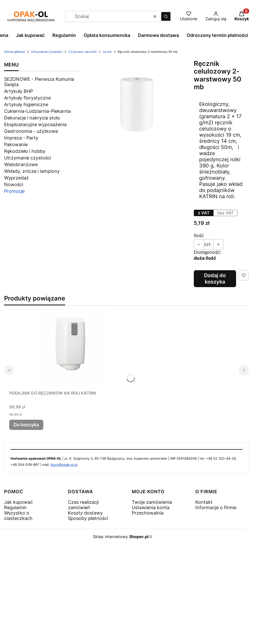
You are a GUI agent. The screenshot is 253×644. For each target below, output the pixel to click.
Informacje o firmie (216, 507)
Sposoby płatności (88, 518)
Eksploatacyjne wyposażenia (35, 124)
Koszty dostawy (85, 513)
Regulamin (15, 507)
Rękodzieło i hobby (25, 151)
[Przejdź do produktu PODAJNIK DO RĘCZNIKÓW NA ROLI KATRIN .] (73, 349)
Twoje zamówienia (152, 502)
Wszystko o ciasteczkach (18, 516)
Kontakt (204, 502)
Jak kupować (18, 502)
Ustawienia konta (151, 507)
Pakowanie (16, 144)
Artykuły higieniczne (26, 104)
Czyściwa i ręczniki (83, 52)
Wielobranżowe (21, 164)
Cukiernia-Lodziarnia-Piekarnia (37, 111)
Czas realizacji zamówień (83, 505)
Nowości (14, 184)
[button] (166, 16)
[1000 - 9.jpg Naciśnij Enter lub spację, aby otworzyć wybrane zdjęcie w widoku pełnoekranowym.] (137, 103)
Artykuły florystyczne (27, 98)
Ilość (199, 235)
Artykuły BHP (18, 91)
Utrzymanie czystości (47, 52)
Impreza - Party (21, 138)
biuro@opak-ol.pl (64, 465)
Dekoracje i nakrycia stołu (32, 118)
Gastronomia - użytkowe (31, 131)
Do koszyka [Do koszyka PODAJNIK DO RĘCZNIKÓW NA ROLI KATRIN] (26, 425)
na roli (107, 52)
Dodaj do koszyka (215, 279)
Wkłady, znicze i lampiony (32, 171)
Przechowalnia (148, 513)
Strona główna (14, 52)
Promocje (14, 191)
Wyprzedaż (16, 178)
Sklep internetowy (121, 537)
